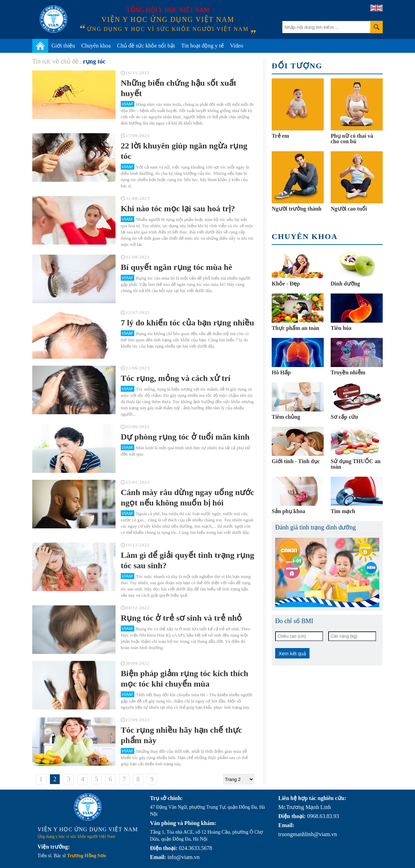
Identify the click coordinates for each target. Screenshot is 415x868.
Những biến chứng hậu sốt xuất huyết (179, 88)
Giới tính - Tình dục (296, 461)
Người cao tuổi (349, 209)
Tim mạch (343, 511)
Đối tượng (297, 66)
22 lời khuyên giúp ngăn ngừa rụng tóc (184, 151)
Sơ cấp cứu (344, 417)
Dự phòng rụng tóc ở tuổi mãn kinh (185, 437)
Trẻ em (280, 136)
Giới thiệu (63, 46)
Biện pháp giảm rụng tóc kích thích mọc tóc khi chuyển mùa (184, 679)
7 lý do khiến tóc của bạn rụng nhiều (187, 323)
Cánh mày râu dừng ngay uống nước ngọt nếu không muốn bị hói (188, 497)
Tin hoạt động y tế (202, 46)
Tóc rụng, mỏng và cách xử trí (176, 378)
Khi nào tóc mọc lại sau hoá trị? (178, 209)
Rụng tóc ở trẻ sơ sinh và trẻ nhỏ (181, 618)
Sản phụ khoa (288, 511)
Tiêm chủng (286, 417)
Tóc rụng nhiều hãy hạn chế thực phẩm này (181, 735)
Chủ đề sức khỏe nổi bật (146, 46)
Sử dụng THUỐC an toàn (356, 464)
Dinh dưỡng (345, 284)
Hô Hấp (281, 372)
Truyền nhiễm (348, 372)
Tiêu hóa (341, 328)
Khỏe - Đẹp (286, 284)
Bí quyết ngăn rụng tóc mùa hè (176, 267)
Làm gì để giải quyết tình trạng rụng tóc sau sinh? (187, 560)
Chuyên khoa (96, 46)
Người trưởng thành (297, 209)
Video (237, 46)
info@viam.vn (183, 857)
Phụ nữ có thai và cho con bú (352, 139)
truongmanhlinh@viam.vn (308, 834)
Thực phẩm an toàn (295, 328)
